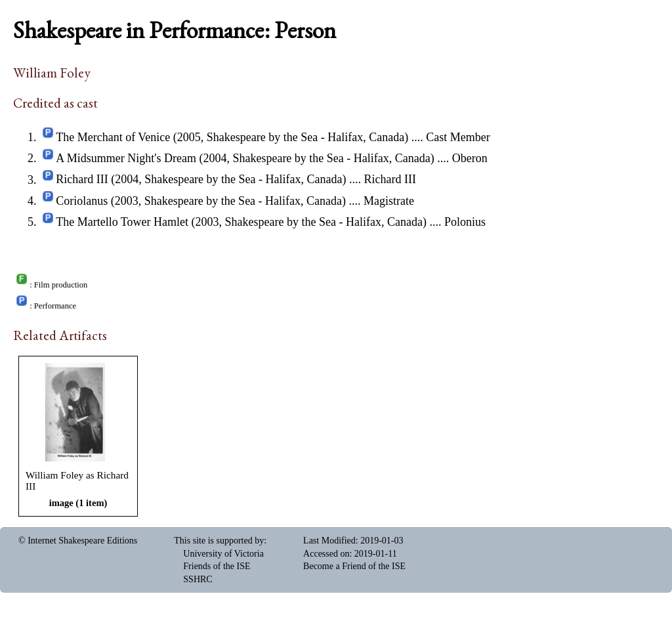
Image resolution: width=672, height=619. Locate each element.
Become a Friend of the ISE (354, 566)
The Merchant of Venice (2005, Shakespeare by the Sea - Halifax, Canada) (232, 137)
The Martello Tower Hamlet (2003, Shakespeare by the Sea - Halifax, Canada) (241, 222)
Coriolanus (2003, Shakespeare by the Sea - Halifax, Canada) (201, 201)
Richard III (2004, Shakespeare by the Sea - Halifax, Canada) (201, 180)
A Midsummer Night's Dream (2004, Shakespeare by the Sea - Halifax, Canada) (245, 158)
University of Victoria (223, 554)
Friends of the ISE (217, 566)
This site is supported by (219, 541)
